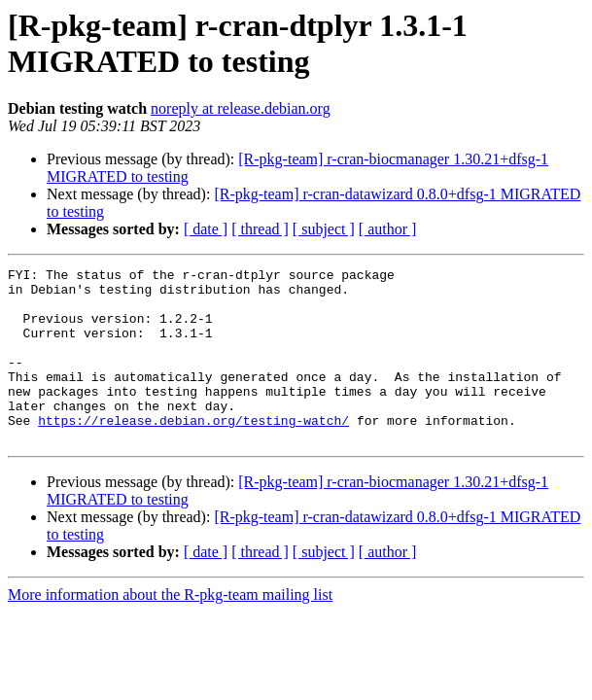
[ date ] (206, 229)
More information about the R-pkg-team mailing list (170, 630)
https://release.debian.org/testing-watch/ (193, 452)
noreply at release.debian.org (241, 108)
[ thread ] (260, 229)
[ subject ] (324, 229)
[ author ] (388, 229)
